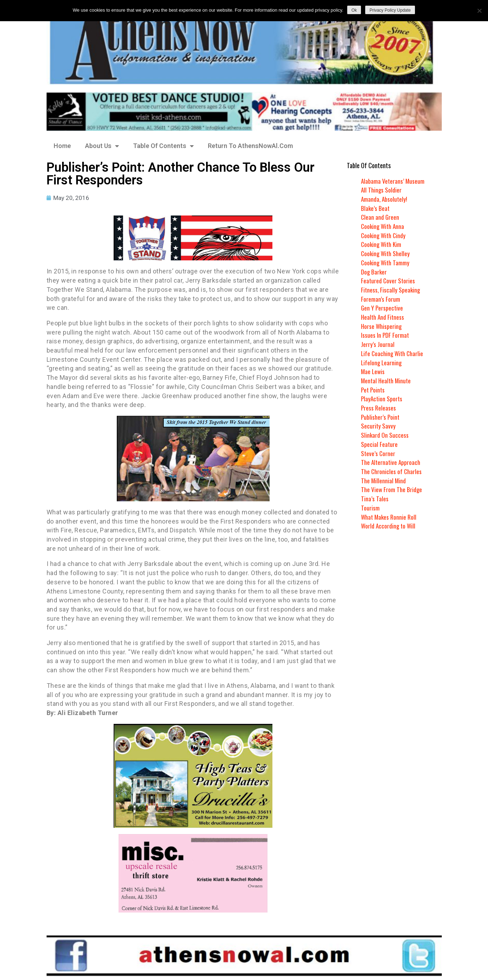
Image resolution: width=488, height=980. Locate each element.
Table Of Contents (163, 146)
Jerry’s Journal (378, 344)
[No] (479, 11)
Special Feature (379, 444)
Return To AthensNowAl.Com (250, 146)
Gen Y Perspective (382, 308)
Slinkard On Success (385, 435)
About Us (102, 146)
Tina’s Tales (375, 498)
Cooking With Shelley (386, 253)
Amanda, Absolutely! (385, 199)
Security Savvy (378, 426)
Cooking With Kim (382, 244)
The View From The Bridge (392, 489)
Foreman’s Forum (381, 299)
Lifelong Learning (382, 362)
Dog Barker (374, 272)
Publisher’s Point (381, 417)
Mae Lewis (373, 371)
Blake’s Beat (376, 208)
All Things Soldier (382, 190)
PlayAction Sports (382, 399)
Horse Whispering (382, 326)
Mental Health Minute (387, 380)
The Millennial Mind (384, 480)
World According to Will (389, 526)
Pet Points (373, 390)
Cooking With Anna (384, 226)
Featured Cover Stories (388, 281)
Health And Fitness (383, 317)
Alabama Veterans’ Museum (393, 181)
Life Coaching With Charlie (393, 353)
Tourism (370, 508)
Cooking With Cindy (384, 235)
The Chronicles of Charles (392, 471)
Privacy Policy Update (390, 10)
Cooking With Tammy (386, 262)
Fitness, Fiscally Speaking (391, 290)
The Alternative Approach (391, 462)
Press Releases (379, 408)
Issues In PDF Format (385, 335)
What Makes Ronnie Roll (389, 517)
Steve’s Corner (378, 453)
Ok (354, 10)
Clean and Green (380, 217)
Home (62, 146)
